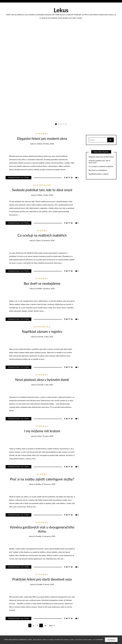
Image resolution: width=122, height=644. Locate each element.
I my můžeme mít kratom (42, 431)
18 (45, 626)
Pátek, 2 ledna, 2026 (46, 195)
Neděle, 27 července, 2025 (46, 484)
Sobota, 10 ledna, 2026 (45, 144)
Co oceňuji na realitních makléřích (42, 235)
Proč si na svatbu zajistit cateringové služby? (42, 479)
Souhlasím (111, 640)
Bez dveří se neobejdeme (42, 283)
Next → (52, 626)
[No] (119, 640)
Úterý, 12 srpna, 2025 (45, 436)
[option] (61, 91)
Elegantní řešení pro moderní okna (61, 91)
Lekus (61, 10)
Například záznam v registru (42, 331)
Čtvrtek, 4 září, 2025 (46, 385)
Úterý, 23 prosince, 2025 (46, 240)
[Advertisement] (61, 43)
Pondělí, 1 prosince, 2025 (45, 288)
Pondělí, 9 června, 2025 (46, 584)
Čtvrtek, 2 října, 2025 (46, 337)
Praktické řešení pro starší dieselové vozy (42, 579)
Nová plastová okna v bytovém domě (42, 380)
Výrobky (61, 88)
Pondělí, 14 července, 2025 (46, 536)
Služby (42, 231)
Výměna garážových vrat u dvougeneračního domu (42, 529)
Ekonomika (42, 327)
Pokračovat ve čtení (18, 178)
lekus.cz (62, 94)
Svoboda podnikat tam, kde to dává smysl (42, 190)
